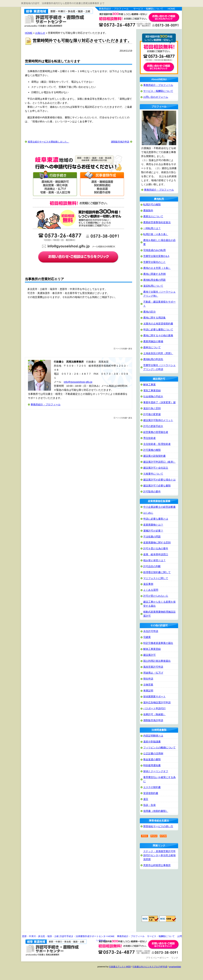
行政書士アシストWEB (120, 967)
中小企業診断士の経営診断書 (159, 507)
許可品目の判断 (152, 566)
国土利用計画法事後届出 (157, 661)
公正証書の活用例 (153, 753)
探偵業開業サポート (154, 697)
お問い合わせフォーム (156, 97)
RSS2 (154, 836)
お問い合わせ (164, 944)
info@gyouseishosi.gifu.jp (78, 382)
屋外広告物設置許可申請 (157, 702)
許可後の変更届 (152, 414)
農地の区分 (149, 312)
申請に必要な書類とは (156, 519)
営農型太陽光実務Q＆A (156, 256)
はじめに (148, 513)
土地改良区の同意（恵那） (158, 353)
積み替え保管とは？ (154, 560)
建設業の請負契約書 (154, 456)
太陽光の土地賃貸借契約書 (158, 324)
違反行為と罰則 (152, 408)
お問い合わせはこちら (164, 17)
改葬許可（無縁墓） (154, 714)
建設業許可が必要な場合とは (159, 480)
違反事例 (148, 584)
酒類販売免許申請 (120, 142)
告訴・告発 (149, 805)
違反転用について (153, 286)
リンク (175, 958)
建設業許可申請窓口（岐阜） (159, 462)
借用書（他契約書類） (156, 811)
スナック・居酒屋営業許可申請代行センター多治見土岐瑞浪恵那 (159, 855)
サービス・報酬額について (148, 9)
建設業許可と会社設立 (156, 468)
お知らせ (40, 33)
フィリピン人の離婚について (159, 748)
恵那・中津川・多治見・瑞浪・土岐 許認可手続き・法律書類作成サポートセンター (54, 17)
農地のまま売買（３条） (157, 268)
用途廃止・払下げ (153, 673)
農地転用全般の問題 (154, 280)
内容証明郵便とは (153, 736)
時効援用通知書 (152, 765)
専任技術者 (149, 438)
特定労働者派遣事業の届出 (158, 643)
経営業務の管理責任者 (156, 432)
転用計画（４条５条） (156, 234)
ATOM (163, 836)
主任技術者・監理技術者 (157, 444)
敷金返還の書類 (152, 759)
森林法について (152, 347)
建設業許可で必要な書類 (157, 486)
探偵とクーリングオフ (156, 771)
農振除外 (148, 210)
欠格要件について (153, 474)
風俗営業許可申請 (153, 667)
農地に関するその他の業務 (158, 335)
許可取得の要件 (152, 492)
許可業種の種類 (152, 450)
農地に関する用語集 (154, 318)
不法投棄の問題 (152, 537)
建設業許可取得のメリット (158, 420)
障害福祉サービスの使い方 (158, 826)
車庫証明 (148, 691)
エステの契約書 (152, 787)
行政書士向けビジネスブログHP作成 (150, 967)
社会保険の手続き (153, 396)
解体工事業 (149, 385)
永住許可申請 (151, 631)
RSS (145, 836)
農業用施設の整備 (153, 341)
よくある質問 (151, 590)
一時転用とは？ (152, 228)
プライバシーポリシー (157, 958)
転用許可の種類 (152, 204)
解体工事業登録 (152, 649)
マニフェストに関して (156, 578)
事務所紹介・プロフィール (114, 9)
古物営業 (148, 685)
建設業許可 (149, 655)
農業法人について (153, 216)
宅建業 (147, 637)
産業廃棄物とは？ (153, 525)
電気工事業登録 (152, 390)
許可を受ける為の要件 (156, 548)
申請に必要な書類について (158, 330)
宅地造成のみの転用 (154, 250)
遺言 (146, 799)
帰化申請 (148, 679)
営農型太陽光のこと (154, 262)
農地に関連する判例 (154, 274)
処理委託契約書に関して (157, 572)
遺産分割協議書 (152, 742)
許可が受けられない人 (156, 596)
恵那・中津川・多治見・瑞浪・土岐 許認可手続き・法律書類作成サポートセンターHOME (68, 936)
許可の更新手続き (153, 426)
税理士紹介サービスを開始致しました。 (48, 142)
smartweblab (175, 967)
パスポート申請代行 (154, 708)
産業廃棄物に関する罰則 (157, 543)
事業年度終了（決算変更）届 (159, 402)
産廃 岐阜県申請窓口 (156, 554)
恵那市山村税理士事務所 (157, 865)
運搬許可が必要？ (153, 531)
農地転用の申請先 (153, 359)
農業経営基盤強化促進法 (157, 222)
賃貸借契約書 (151, 793)
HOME (171, 9)
